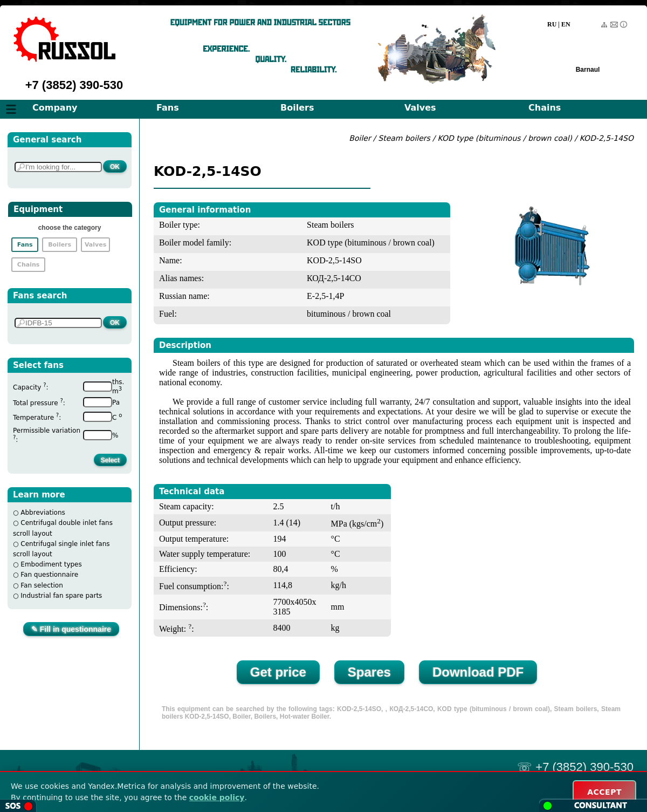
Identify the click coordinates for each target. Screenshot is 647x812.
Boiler (360, 138)
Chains (545, 108)
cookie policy (217, 797)
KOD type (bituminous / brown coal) (505, 138)
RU (552, 24)
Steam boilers (404, 138)
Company (55, 108)
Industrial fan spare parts (61, 596)
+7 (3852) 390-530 (74, 85)
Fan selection (42, 585)
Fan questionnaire (49, 575)
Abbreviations (43, 513)
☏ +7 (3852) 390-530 (575, 767)
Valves (420, 108)
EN (566, 24)
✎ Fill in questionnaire (71, 629)
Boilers (297, 108)
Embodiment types (51, 564)
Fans (168, 108)
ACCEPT (604, 792)
